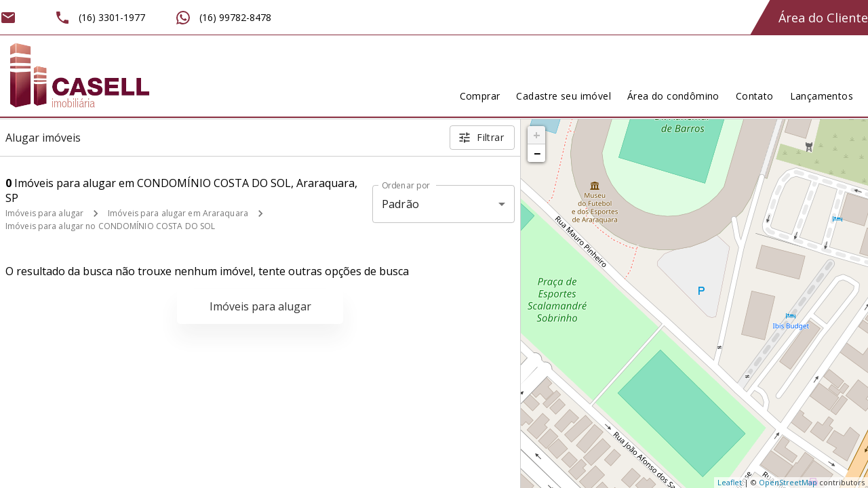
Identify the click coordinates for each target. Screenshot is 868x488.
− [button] (537, 153)
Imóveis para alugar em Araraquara (178, 213)
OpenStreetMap (788, 482)
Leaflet (730, 482)
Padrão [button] (400, 204)
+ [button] (537, 135)
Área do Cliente (823, 18)
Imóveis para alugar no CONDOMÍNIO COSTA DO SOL (110, 226)
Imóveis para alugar (44, 213)
